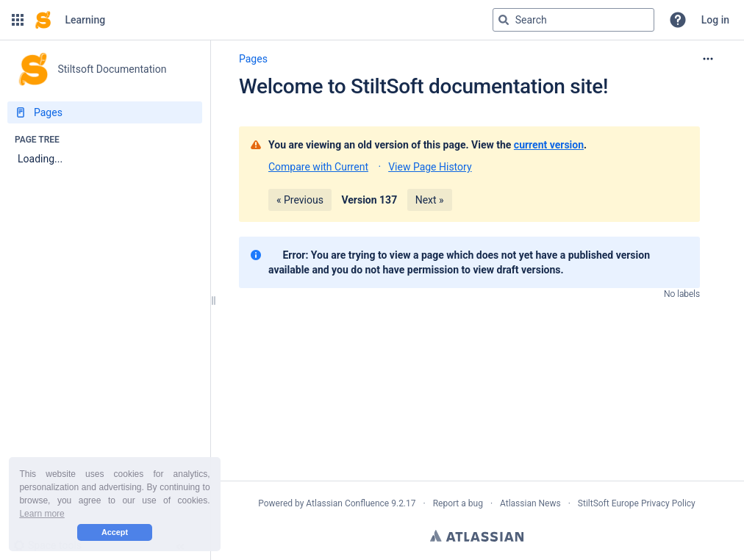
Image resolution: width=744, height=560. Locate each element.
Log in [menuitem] (715, 20)
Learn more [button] (42, 514)
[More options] (708, 59)
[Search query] (573, 20)
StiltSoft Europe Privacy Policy (637, 503)
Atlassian (477, 536)
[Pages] (105, 112)
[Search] (504, 20)
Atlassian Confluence (347, 503)
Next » (430, 200)
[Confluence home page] (43, 20)
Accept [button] (115, 532)
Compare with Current (318, 167)
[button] (18, 20)
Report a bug (458, 503)
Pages (253, 59)
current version (549, 145)
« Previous (300, 200)
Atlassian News (530, 503)
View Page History (430, 167)
